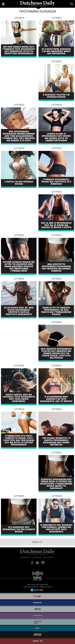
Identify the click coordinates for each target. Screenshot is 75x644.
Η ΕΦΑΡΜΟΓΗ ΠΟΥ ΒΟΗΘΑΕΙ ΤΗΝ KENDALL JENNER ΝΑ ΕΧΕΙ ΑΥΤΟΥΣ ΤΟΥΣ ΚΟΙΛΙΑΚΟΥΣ (56, 528)
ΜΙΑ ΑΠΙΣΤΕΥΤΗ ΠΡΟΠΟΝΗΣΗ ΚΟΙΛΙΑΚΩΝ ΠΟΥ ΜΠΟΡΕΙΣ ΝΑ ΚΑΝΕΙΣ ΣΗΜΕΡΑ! (56, 267)
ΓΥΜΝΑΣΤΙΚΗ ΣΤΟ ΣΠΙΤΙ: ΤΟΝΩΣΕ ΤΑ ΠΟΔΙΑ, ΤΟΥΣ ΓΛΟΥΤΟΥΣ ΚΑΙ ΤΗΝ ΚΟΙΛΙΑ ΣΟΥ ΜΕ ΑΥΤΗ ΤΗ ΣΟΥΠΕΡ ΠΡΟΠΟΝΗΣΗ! (19, 440)
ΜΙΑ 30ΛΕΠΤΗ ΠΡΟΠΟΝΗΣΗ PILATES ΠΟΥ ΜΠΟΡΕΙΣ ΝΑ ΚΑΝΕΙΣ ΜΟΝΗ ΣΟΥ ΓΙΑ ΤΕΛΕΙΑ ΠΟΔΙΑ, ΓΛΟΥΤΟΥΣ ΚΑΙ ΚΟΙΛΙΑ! (56, 353)
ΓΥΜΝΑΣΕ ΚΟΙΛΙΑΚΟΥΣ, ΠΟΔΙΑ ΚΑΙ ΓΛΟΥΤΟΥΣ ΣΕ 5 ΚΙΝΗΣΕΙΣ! (56, 182)
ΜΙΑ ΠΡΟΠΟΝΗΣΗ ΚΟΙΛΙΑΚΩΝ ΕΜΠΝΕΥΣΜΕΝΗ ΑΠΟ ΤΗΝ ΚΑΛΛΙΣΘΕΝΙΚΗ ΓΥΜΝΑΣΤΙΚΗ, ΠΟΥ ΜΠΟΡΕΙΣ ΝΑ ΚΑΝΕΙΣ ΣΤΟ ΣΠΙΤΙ (19, 136)
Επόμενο (37, 542)
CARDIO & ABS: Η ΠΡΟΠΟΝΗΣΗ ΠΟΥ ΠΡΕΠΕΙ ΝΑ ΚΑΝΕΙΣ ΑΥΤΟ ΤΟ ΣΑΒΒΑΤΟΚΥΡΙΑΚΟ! (56, 137)
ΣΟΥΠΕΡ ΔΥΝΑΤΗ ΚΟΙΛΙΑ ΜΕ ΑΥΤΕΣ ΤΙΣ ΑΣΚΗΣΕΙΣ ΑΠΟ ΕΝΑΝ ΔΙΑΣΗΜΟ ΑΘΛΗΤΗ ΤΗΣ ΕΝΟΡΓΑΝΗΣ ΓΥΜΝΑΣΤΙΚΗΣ (19, 266)
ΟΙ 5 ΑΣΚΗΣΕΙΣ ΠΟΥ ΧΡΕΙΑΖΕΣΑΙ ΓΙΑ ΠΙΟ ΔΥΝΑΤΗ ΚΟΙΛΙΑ (19, 529)
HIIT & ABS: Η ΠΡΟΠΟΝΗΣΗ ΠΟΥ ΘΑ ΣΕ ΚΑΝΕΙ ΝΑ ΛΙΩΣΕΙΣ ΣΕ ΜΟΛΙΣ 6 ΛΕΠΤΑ (56, 225)
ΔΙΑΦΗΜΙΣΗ (37, 557)
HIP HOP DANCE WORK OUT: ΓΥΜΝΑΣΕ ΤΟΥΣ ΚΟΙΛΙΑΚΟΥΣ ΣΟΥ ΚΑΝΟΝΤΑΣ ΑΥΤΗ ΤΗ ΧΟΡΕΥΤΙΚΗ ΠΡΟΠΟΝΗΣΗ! (19, 50)
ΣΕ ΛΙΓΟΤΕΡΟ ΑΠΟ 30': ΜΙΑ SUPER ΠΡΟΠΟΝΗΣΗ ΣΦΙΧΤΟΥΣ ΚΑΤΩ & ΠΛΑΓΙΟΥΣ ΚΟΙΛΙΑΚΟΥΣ (19, 311)
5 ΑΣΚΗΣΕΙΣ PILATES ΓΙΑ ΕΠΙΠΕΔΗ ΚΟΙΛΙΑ (56, 96)
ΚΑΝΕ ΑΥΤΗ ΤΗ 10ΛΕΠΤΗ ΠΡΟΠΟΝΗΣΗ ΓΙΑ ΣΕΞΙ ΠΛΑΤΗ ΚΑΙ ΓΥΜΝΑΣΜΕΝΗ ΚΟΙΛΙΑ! (56, 311)
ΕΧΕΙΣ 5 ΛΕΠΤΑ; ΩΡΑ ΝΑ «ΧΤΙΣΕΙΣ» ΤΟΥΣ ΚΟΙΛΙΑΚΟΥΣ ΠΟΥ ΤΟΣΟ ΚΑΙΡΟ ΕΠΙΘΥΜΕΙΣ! (19, 398)
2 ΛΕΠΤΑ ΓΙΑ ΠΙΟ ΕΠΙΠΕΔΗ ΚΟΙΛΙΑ (19, 183)
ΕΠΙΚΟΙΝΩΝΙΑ (26, 557)
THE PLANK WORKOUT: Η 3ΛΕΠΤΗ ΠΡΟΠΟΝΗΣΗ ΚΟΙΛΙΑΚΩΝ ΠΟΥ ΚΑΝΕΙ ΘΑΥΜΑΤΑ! (56, 441)
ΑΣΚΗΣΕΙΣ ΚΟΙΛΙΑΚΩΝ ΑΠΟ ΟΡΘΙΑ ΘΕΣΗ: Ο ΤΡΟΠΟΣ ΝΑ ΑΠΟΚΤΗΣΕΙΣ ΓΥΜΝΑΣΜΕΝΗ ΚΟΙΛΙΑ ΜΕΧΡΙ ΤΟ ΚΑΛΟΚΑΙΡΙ (56, 484)
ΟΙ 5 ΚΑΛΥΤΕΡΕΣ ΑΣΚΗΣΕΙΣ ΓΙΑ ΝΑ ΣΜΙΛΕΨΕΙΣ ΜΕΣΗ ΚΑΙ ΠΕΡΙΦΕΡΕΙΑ (56, 51)
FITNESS (20, 18)
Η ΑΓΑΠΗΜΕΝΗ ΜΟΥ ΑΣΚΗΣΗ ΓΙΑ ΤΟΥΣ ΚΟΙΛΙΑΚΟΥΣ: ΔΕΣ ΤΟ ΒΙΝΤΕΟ (56, 399)
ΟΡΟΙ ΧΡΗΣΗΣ (48, 557)
